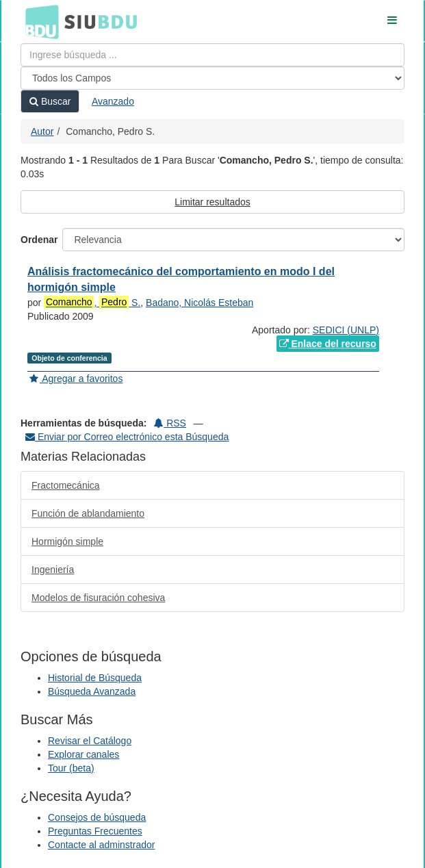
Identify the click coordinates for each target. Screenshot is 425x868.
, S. (92, 302)
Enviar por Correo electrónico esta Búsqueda (127, 437)
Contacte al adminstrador (101, 845)
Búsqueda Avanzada (92, 691)
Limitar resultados (212, 202)
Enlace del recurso (328, 344)
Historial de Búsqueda (95, 678)
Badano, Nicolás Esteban (199, 303)
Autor (42, 131)
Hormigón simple (67, 541)
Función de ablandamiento (88, 513)
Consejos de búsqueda (97, 817)
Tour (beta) (71, 768)
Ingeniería (53, 570)
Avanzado (113, 101)
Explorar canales (83, 754)
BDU (38, 21)
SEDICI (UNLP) (346, 330)
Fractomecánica (66, 485)
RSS (170, 423)
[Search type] (212, 78)
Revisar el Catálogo (90, 741)
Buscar (50, 101)
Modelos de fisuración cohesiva (98, 598)
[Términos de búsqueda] (212, 55)
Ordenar (39, 240)
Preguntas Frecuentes (95, 831)
